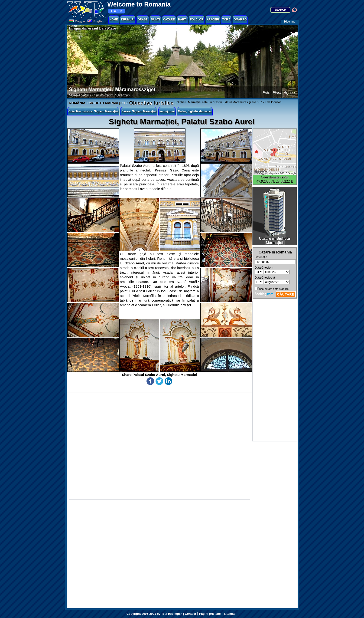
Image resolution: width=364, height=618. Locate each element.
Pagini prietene (210, 614)
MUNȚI (155, 20)
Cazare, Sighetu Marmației (139, 111)
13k (116, 11)
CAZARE (169, 20)
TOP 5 (226, 20)
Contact (190, 614)
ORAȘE (143, 20)
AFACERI (213, 20)
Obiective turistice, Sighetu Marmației (93, 111)
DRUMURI (128, 20)
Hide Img (290, 22)
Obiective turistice (151, 103)
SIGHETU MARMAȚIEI (107, 103)
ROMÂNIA (77, 103)
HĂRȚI (182, 20)
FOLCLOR (197, 20)
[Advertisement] (275, 371)
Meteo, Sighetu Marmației (195, 111)
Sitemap (230, 614)
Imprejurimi (167, 111)
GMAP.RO (240, 20)
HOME (114, 20)
